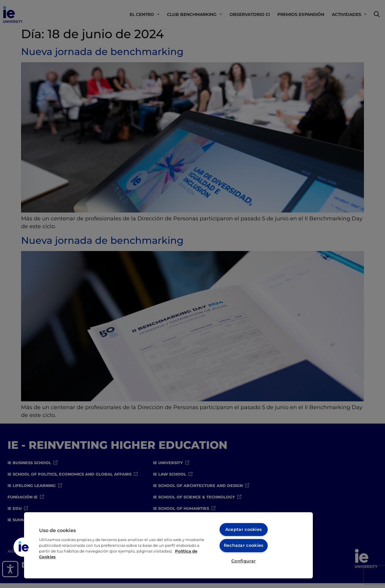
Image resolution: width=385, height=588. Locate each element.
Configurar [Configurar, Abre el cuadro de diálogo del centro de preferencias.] (243, 561)
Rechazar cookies (243, 545)
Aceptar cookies (244, 528)
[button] (23, 547)
